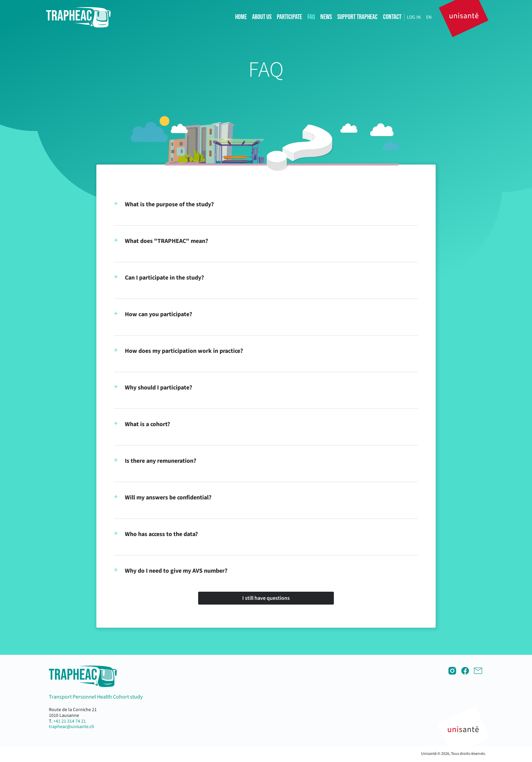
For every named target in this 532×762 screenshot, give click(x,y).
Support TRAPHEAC (357, 17)
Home (241, 17)
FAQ (311, 17)
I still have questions (266, 598)
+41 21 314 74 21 (70, 721)
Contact (392, 17)
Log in (414, 17)
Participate (289, 17)
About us (262, 17)
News (326, 17)
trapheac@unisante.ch (72, 727)
